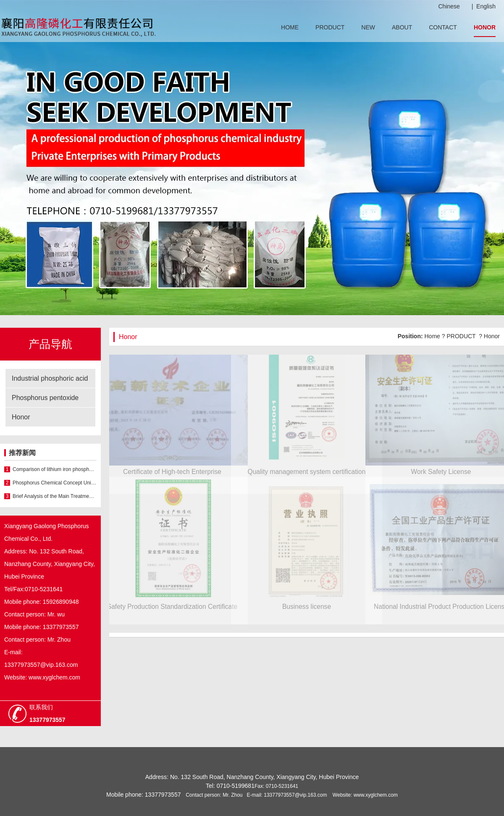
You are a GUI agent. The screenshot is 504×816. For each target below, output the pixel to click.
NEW (368, 27)
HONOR (485, 27)
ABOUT (402, 27)
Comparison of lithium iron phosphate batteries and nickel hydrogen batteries (55, 469)
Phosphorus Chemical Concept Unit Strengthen (55, 483)
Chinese (449, 6)
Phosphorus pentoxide (45, 398)
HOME (290, 27)
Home (432, 336)
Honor (21, 417)
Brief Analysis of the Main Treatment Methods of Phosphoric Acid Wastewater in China (55, 496)
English (486, 6)
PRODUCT (330, 27)
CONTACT (443, 27)
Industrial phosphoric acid (50, 378)
